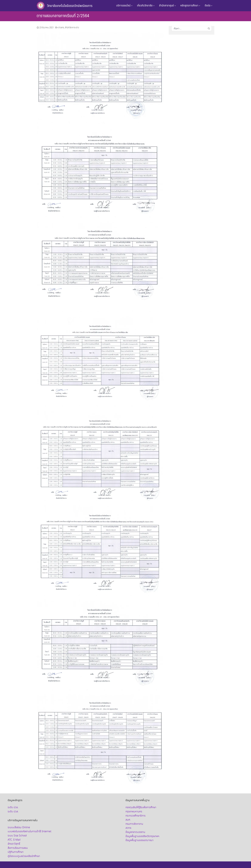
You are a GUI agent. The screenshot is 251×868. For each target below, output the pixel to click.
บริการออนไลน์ (124, 5)
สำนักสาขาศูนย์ (168, 5)
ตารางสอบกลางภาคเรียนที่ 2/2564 (63, 15)
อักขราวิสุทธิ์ (14, 844)
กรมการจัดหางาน (134, 824)
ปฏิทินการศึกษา (16, 852)
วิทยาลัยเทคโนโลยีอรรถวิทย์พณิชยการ (70, 6)
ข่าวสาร (61, 28)
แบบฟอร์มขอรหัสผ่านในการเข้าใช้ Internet (29, 832)
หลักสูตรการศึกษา (190, 5)
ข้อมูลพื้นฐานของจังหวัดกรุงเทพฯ (142, 836)
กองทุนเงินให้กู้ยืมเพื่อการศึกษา (141, 807)
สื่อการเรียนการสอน (18, 848)
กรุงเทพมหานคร (134, 812)
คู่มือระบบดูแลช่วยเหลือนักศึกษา (24, 856)
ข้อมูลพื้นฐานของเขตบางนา (140, 840)
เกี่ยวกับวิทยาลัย (146, 5)
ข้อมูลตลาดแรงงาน (135, 832)
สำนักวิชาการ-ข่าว (72, 28)
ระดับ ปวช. (13, 807)
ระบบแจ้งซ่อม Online (19, 827)
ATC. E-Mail (14, 840)
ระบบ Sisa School (17, 836)
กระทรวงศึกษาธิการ (136, 816)
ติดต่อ (209, 5)
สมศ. (128, 820)
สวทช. (129, 828)
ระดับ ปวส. (13, 812)
